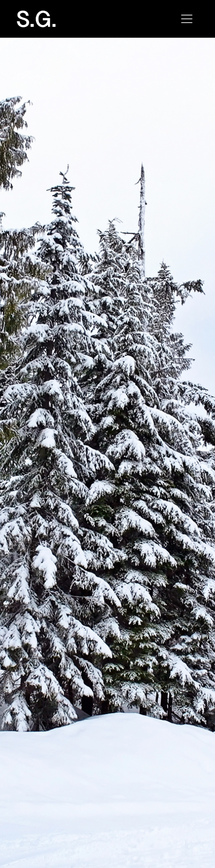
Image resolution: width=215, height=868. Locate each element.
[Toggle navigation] (187, 19)
